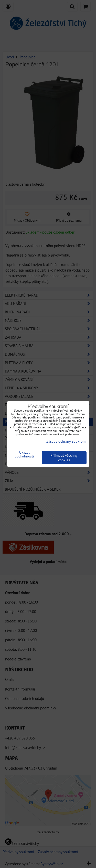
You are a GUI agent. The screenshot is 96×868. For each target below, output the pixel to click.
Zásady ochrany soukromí (66, 441)
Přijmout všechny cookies (64, 458)
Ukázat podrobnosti (24, 454)
